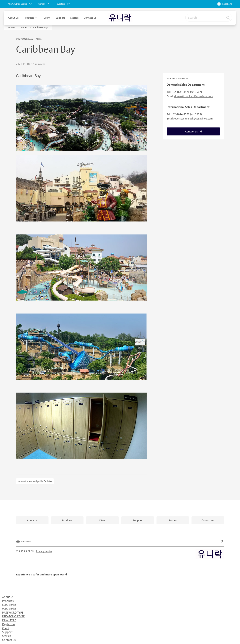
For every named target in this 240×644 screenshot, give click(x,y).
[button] (36, 18)
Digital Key (9, 624)
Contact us (90, 18)
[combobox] (209, 18)
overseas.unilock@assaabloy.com (193, 118)
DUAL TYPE (9, 620)
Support (60, 18)
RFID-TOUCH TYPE (13, 616)
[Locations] (224, 4)
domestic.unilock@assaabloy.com (194, 96)
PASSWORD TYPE (13, 613)
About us (13, 18)
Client (47, 18)
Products (29, 18)
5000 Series (9, 605)
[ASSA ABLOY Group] (20, 4)
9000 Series (9, 609)
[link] (44, 4)
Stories (74, 18)
